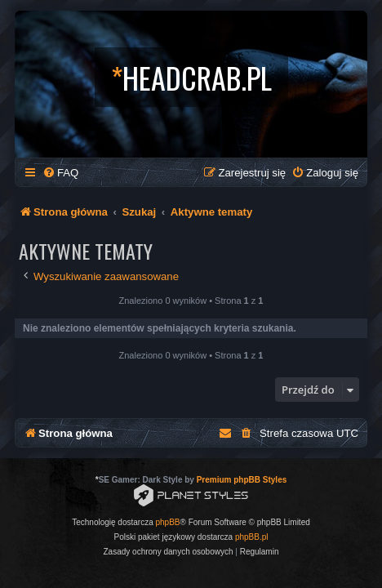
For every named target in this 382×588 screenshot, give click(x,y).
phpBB (168, 522)
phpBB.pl (252, 537)
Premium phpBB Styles (242, 480)
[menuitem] (60, 173)
